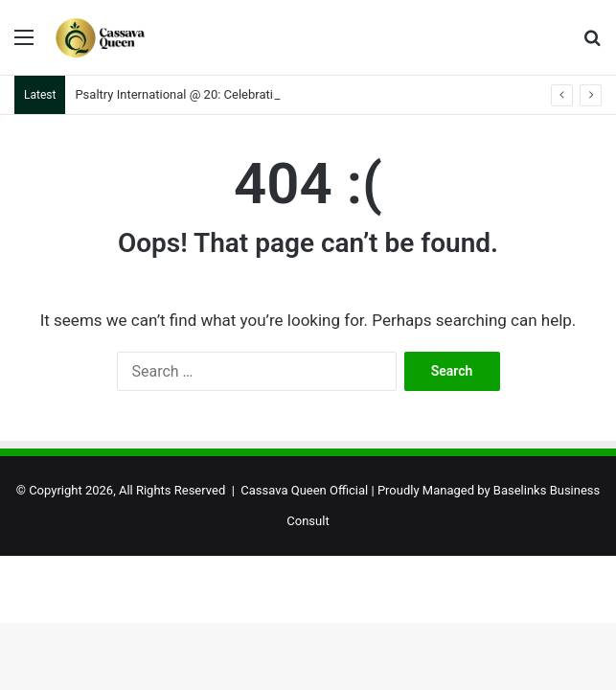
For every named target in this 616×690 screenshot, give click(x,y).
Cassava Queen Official (304, 490)
